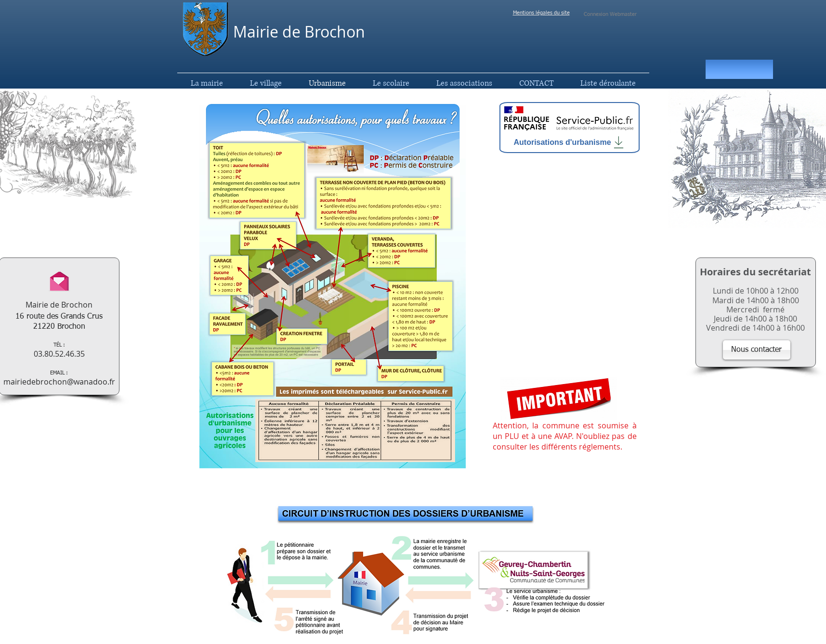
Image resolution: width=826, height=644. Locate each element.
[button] (739, 69)
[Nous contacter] (757, 350)
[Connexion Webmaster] (610, 14)
